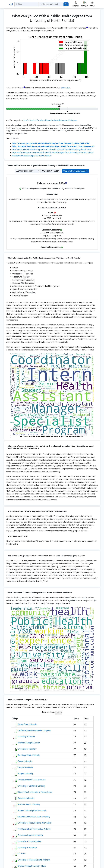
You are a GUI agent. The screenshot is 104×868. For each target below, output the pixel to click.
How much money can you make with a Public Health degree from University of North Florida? (53, 152)
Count (87, 719)
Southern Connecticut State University (34, 817)
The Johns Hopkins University (30, 835)
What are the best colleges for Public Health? (32, 156)
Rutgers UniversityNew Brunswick (32, 811)
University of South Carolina (30, 841)
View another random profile (75, 171)
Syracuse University (26, 798)
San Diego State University (29, 755)
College (15, 719)
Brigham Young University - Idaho (32, 866)
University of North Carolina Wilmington (35, 823)
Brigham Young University (29, 743)
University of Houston (27, 749)
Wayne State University (27, 724)
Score (76, 719)
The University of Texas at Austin (32, 780)
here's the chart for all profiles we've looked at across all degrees (50, 120)
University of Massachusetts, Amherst (34, 860)
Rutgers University (25, 774)
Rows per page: (48, 712)
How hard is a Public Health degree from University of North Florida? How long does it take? (52, 149)
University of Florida (26, 737)
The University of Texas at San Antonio (34, 829)
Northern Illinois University (29, 804)
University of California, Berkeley (31, 786)
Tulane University (25, 761)
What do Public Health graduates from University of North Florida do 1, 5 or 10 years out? (53, 146)
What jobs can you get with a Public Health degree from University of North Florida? (51, 143)
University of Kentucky (27, 848)
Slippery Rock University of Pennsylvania (35, 792)
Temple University (25, 767)
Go (66, 4)
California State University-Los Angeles (34, 730)
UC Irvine (22, 854)
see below (65, 88)
